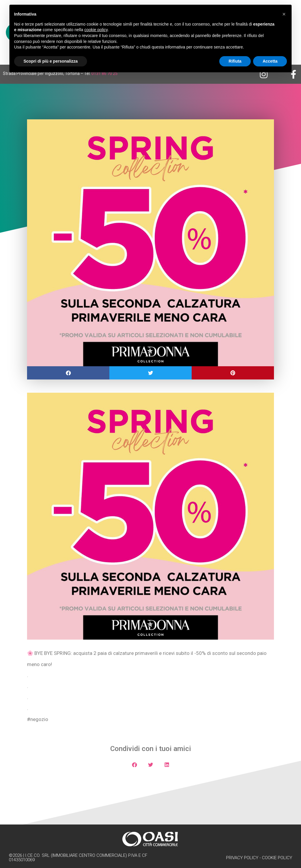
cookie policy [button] (96, 30)
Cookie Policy (277, 858)
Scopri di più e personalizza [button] (51, 61)
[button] (68, 373)
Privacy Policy (242, 858)
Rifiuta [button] (235, 61)
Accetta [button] (270, 61)
